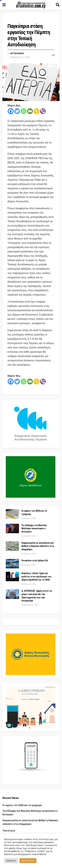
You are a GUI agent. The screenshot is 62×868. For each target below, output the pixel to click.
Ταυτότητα (9, 831)
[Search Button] (58, 5)
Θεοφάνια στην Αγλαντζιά (35, 560)
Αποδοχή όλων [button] (28, 861)
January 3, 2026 (29, 518)
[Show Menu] (4, 5)
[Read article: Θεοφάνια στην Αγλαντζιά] (12, 564)
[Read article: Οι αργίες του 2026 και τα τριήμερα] (12, 514)
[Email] (30, 111)
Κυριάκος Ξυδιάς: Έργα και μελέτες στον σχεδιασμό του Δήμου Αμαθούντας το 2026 (36, 576)
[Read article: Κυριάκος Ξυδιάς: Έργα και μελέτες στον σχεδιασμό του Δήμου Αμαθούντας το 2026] (12, 576)
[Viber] (43, 111)
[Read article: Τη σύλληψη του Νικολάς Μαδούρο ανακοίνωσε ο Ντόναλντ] (12, 528)
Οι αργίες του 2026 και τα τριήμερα (22, 805)
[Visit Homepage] (31, 5)
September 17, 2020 (20, 57)
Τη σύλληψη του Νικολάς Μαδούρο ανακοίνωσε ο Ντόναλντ (34, 528)
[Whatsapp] (24, 111)
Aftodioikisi (17, 53)
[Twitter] (17, 111)
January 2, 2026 (29, 565)
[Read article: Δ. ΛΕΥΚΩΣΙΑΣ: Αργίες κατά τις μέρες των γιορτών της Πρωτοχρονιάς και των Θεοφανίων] (12, 594)
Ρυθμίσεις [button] (11, 861)
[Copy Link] (36, 111)
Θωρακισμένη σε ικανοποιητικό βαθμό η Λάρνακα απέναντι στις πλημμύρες (38, 546)
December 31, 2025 (30, 605)
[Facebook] (11, 111)
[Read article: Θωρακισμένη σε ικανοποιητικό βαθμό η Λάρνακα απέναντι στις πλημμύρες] (12, 546)
